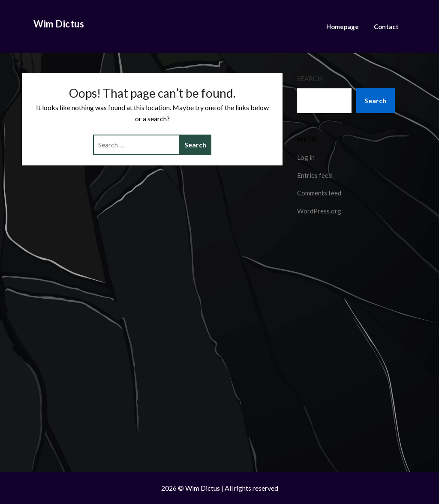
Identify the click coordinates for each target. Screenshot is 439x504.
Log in (306, 157)
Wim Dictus (59, 24)
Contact (386, 27)
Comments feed (319, 193)
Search (310, 78)
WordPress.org (319, 211)
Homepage (343, 27)
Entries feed (314, 175)
